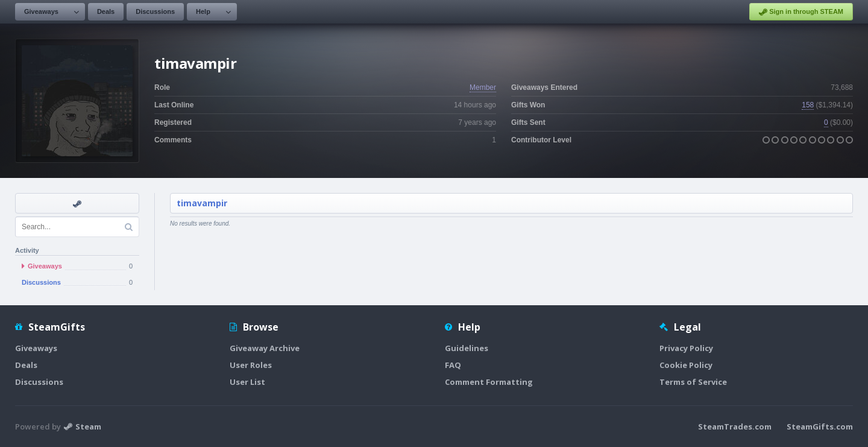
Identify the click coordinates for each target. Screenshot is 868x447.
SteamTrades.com (735, 426)
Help (203, 11)
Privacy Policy (686, 348)
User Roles (251, 365)
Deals (106, 11)
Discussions (155, 11)
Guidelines (467, 348)
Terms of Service (693, 382)
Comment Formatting (489, 382)
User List (247, 382)
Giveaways (41, 11)
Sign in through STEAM (801, 12)
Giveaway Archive (265, 348)
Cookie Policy (686, 365)
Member (483, 87)
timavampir (202, 203)
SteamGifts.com (820, 426)
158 (808, 105)
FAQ (453, 365)
